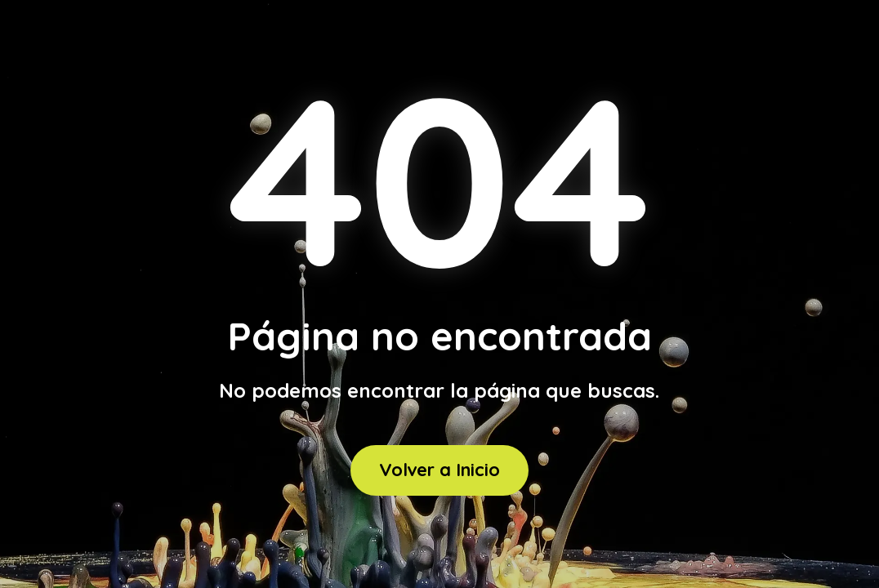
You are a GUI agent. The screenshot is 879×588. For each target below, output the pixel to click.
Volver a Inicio (439, 470)
